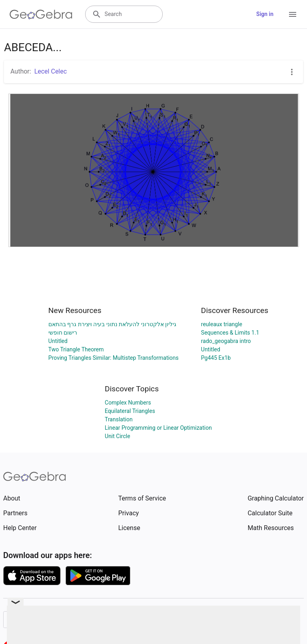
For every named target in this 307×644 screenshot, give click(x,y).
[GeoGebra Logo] (41, 14)
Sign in (265, 14)
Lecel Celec (51, 71)
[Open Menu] (293, 14)
